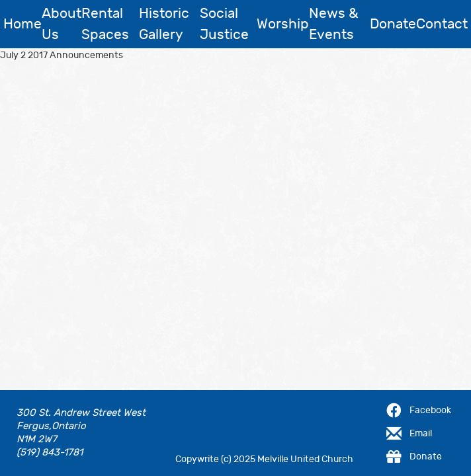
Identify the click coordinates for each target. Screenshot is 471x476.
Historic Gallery (164, 24)
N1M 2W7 (37, 439)
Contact (442, 24)
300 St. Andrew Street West (81, 413)
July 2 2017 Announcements (62, 55)
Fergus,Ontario (51, 426)
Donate (393, 24)
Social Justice (224, 24)
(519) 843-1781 (50, 453)
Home (22, 24)
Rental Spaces (105, 24)
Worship (283, 24)
